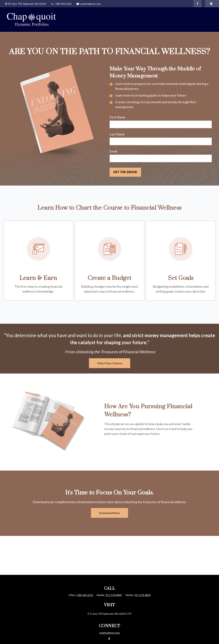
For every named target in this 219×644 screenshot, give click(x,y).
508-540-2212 (61, 4)
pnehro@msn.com (89, 4)
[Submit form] (125, 172)
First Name (117, 117)
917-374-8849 (114, 595)
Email (113, 151)
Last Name (117, 134)
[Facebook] (197, 4)
